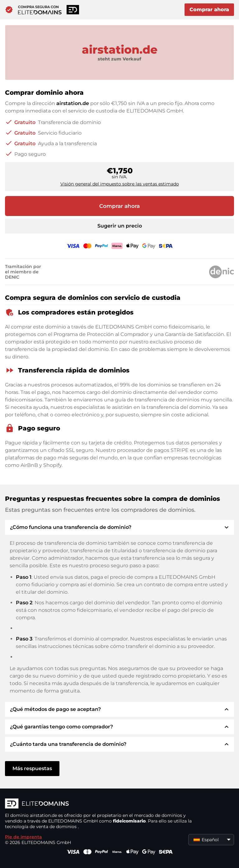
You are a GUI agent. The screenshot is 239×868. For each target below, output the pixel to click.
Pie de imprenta (23, 837)
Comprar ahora (209, 10)
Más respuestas (32, 768)
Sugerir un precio (120, 226)
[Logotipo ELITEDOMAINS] (98, 804)
